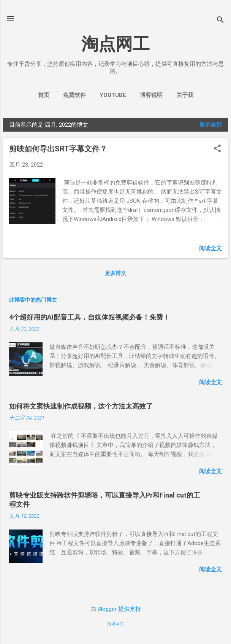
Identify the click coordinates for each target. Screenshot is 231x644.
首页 (44, 95)
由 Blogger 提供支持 (116, 609)
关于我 (185, 95)
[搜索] (220, 21)
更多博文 (115, 273)
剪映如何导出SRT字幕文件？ (58, 149)
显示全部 (210, 125)
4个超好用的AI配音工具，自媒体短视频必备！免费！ (89, 317)
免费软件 (74, 95)
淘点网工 (115, 44)
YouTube (113, 95)
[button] (217, 149)
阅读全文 (210, 248)
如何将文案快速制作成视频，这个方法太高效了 (81, 406)
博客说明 (151, 95)
